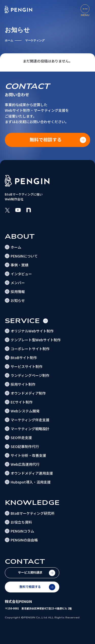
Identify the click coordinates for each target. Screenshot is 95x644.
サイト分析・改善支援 (28, 455)
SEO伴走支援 (21, 438)
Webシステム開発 (25, 411)
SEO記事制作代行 (25, 446)
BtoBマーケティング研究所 (33, 513)
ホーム (9, 41)
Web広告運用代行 (25, 464)
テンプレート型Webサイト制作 (36, 340)
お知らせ (18, 300)
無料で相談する (30, 586)
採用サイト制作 (23, 384)
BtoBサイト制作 (24, 358)
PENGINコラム (22, 531)
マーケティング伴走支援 (30, 420)
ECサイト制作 (22, 402)
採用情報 (18, 292)
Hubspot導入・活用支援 (31, 482)
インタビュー (21, 274)
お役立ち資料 (21, 522)
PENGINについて (24, 256)
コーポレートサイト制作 (30, 349)
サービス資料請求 (30, 572)
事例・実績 (20, 265)
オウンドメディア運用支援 (32, 473)
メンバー (18, 283)
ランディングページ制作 (30, 375)
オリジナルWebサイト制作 (32, 331)
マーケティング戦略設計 (30, 429)
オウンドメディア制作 (28, 393)
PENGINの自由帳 (24, 540)
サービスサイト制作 (27, 366)
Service (22, 321)
